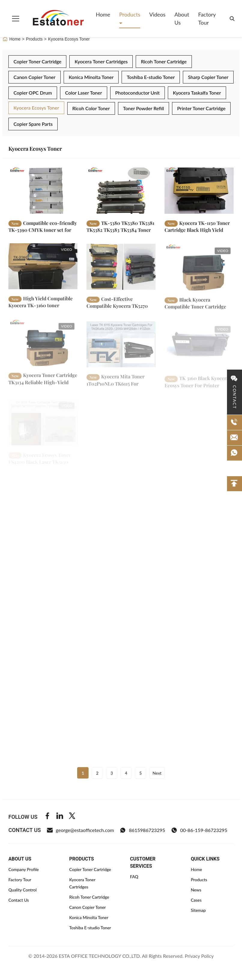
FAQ (134, 877)
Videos (157, 14)
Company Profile (24, 869)
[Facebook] (47, 817)
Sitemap (198, 910)
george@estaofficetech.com (80, 830)
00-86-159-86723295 (199, 830)
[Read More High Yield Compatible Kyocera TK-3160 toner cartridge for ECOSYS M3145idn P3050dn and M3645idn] (43, 270)
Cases (196, 900)
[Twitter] (72, 817)
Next (157, 773)
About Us (182, 18)
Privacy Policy (199, 956)
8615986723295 (142, 830)
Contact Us (19, 900)
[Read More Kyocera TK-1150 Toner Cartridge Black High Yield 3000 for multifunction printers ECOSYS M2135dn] (199, 191)
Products (130, 14)
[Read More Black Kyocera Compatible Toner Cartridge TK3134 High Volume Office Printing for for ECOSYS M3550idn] (199, 273)
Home (103, 14)
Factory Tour (207, 18)
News (196, 890)
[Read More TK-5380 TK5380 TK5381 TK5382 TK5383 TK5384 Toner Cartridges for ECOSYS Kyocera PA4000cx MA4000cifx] (121, 191)
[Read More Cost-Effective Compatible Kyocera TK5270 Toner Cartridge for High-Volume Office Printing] (121, 272)
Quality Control (23, 890)
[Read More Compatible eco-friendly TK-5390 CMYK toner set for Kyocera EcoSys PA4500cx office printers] (43, 191)
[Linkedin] (60, 817)
